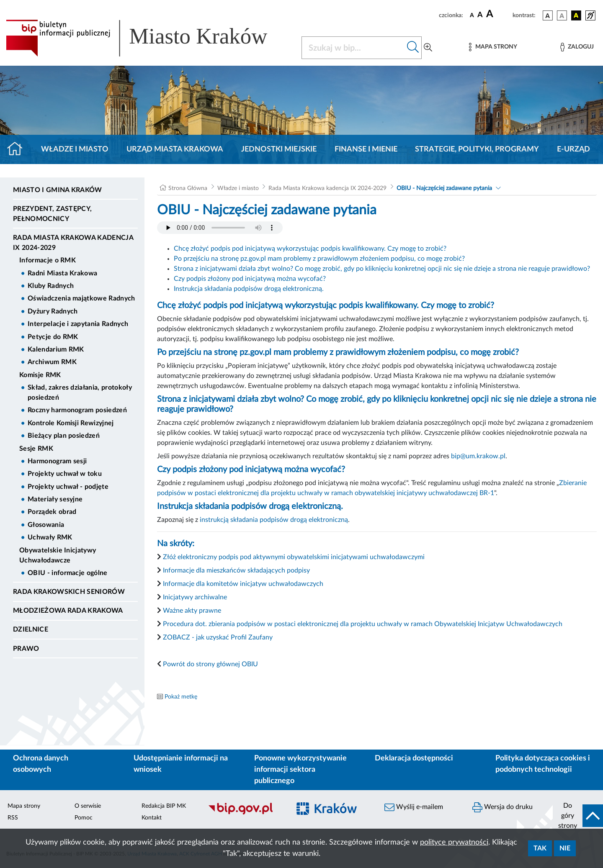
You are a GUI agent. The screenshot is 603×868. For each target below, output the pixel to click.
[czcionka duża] (498, 14)
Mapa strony (24, 806)
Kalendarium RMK (56, 349)
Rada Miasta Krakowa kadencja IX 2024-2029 (73, 243)
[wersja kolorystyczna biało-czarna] (562, 15)
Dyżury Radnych (53, 311)
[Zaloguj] (577, 47)
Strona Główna (188, 188)
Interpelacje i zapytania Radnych (78, 324)
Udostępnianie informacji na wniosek (181, 764)
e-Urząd (573, 149)
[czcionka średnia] (480, 15)
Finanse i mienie (366, 149)
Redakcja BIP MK (164, 806)
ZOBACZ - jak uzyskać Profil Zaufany (217, 637)
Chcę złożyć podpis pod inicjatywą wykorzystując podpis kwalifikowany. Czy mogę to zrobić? (310, 249)
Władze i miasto (75, 149)
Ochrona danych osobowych (41, 764)
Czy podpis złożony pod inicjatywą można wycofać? (250, 279)
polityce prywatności (454, 842)
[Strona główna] (18, 149)
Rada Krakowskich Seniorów (69, 592)
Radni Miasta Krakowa (62, 273)
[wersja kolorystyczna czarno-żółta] (576, 15)
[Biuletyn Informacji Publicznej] (245, 813)
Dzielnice (31, 629)
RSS (13, 818)
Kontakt (152, 818)
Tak (540, 848)
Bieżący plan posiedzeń (64, 436)
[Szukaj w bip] (413, 48)
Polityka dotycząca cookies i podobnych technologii (543, 764)
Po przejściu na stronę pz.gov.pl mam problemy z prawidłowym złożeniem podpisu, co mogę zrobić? (319, 259)
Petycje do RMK (53, 337)
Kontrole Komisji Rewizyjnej (71, 423)
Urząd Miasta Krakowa (175, 149)
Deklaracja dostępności (414, 758)
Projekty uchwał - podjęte (68, 487)
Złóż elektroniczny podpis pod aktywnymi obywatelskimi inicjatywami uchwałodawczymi (294, 557)
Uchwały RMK (50, 537)
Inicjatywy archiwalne (195, 597)
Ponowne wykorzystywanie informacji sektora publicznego (300, 770)
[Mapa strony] (493, 47)
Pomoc (84, 818)
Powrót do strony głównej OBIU (210, 664)
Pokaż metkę (181, 697)
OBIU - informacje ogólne (68, 573)
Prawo (26, 649)
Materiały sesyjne (55, 499)
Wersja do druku (502, 807)
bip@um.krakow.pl (478, 456)
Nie (565, 848)
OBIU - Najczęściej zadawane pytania (444, 188)
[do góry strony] (578, 816)
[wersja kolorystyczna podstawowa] (548, 15)
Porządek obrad (52, 512)
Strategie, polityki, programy (477, 149)
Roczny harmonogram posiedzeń (77, 410)
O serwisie (88, 806)
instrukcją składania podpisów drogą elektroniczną (274, 520)
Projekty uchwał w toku (65, 474)
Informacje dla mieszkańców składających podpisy (236, 570)
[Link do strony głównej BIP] (149, 38)
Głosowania (46, 525)
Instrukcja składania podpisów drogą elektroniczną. (249, 289)
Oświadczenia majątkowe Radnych (81, 298)
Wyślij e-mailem (414, 807)
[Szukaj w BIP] (353, 48)
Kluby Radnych (51, 286)
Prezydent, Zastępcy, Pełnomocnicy (52, 214)
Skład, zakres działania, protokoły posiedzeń (80, 393)
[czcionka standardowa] (472, 15)
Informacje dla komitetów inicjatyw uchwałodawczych (243, 584)
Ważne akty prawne (192, 611)
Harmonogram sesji (57, 461)
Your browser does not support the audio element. (220, 228)
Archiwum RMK (52, 362)
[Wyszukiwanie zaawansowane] (428, 48)
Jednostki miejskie (279, 149)
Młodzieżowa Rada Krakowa (68, 611)
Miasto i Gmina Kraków (58, 190)
